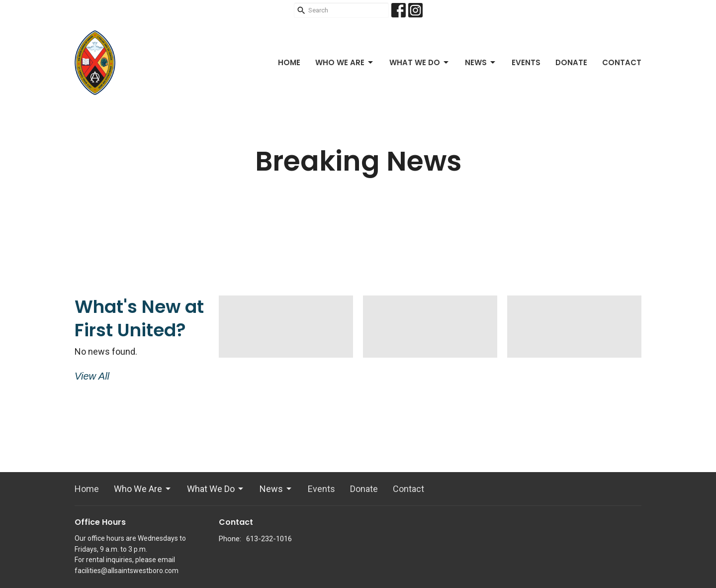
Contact (622, 62)
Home (289, 62)
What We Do (420, 62)
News (481, 62)
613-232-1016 (269, 539)
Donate (571, 62)
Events (526, 62)
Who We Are (345, 62)
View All (92, 376)
